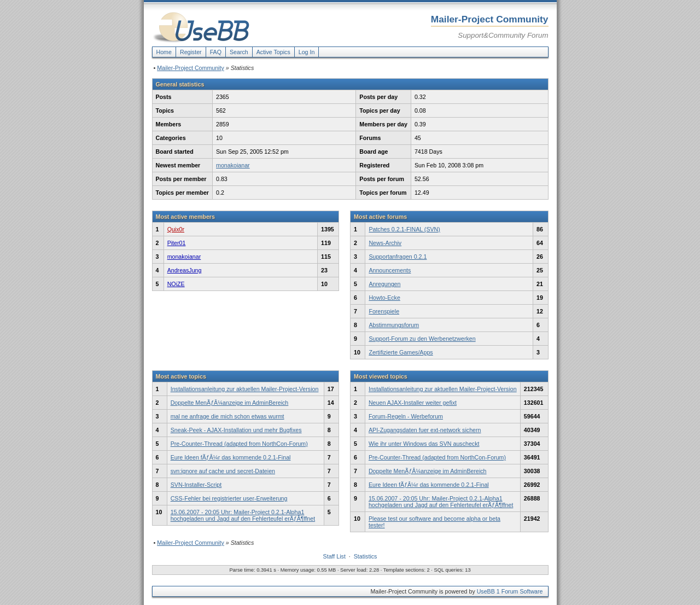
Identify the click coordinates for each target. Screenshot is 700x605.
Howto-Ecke (384, 298)
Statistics (366, 556)
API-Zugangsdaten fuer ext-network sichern (425, 430)
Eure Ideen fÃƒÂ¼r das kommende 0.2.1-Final (231, 457)
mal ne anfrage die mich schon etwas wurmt (227, 416)
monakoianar (233, 165)
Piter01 (177, 243)
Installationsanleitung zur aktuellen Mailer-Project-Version (245, 389)
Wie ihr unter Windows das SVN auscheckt (424, 444)
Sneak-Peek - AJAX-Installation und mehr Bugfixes (236, 430)
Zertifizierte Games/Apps (401, 352)
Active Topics (273, 52)
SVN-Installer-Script (196, 485)
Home (164, 52)
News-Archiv (385, 243)
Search (239, 52)
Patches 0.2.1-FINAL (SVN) (404, 229)
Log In (307, 52)
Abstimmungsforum (394, 325)
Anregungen (384, 284)
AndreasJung (185, 270)
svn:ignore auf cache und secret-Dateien (223, 471)
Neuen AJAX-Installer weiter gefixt (413, 403)
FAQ (216, 52)
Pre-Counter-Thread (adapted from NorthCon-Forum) (239, 444)
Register (191, 52)
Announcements (390, 270)
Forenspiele (384, 311)
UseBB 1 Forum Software (510, 591)
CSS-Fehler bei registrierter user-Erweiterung (229, 498)
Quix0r (176, 229)
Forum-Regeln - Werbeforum (406, 416)
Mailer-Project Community (191, 68)
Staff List (334, 556)
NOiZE (176, 284)
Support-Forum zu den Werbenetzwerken (422, 339)
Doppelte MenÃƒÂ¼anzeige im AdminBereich (230, 403)
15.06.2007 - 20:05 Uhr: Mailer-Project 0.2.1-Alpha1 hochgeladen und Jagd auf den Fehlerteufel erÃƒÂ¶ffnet (243, 515)
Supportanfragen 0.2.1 (398, 257)
